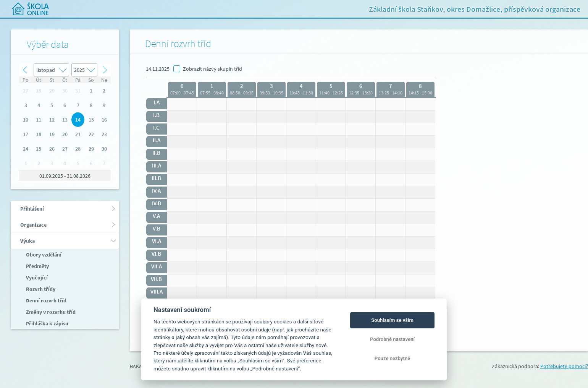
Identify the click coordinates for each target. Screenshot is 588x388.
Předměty (37, 266)
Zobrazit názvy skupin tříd (212, 69)
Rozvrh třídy (40, 289)
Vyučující (36, 278)
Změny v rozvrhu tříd (50, 312)
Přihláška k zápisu (47, 323)
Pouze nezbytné (393, 358)
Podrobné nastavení (392, 339)
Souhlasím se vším (392, 320)
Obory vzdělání (43, 255)
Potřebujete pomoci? (564, 366)
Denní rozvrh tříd (46, 300)
